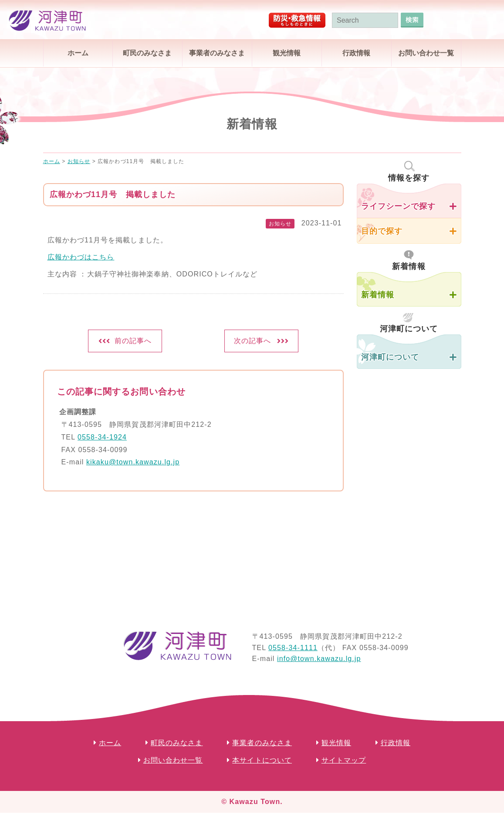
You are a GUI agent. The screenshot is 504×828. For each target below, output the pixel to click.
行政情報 (356, 53)
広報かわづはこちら (81, 257)
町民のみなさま (147, 53)
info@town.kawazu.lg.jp (319, 659)
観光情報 (287, 53)
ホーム (78, 53)
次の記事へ (253, 341)
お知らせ (280, 224)
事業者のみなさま (217, 53)
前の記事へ (133, 341)
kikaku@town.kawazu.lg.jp (133, 462)
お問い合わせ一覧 (426, 53)
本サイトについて (262, 760)
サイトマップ (344, 760)
